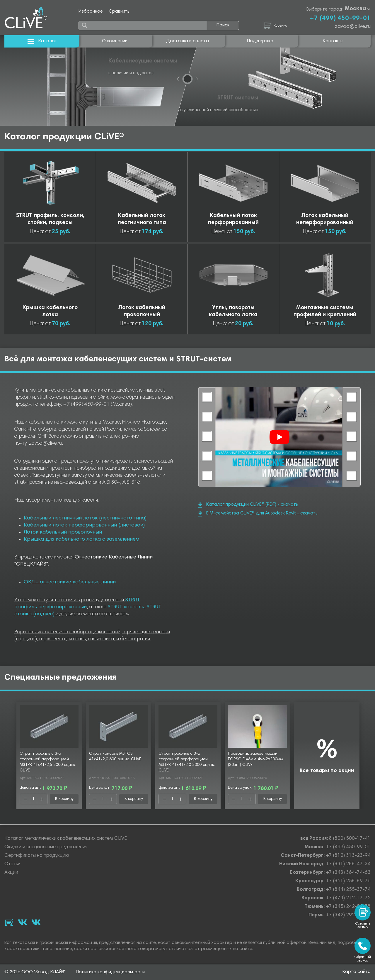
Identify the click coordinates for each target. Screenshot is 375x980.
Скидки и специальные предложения (46, 847)
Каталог (42, 41)
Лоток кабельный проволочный (63, 532)
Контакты (333, 41)
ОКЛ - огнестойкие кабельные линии (70, 582)
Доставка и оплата (187, 41)
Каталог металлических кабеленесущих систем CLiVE (66, 839)
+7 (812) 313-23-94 (348, 856)
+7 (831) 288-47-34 (348, 864)
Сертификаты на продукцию (37, 856)
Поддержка (260, 41)
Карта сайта (357, 972)
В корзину (64, 799)
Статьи (12, 864)
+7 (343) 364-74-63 (348, 873)
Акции (11, 873)
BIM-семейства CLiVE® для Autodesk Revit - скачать (258, 514)
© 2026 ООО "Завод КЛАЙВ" (35, 972)
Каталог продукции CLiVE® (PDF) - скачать (248, 505)
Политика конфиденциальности (110, 972)
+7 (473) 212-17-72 (348, 898)
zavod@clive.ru (353, 27)
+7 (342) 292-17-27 (348, 915)
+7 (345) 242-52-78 (348, 907)
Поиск (223, 25)
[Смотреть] (279, 437)
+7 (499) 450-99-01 (340, 18)
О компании (115, 41)
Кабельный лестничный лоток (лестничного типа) (85, 518)
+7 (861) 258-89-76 (348, 881)
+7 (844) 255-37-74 (348, 890)
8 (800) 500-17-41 (350, 839)
